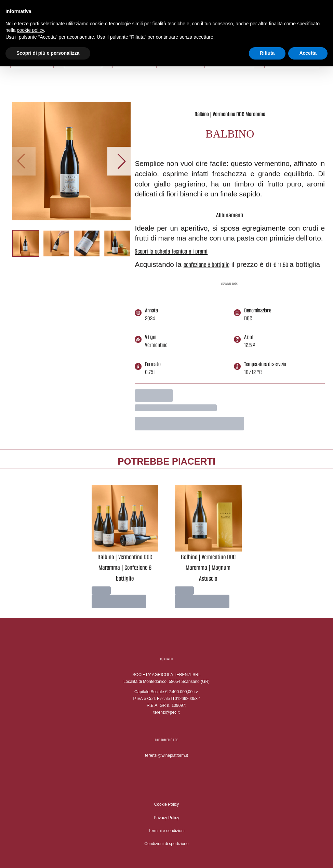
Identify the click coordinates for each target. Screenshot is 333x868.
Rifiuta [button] (267, 47)
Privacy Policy (167, 818)
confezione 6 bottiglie (207, 265)
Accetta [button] (308, 47)
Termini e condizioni (166, 831)
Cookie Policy (167, 804)
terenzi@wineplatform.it (166, 755)
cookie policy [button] (30, 24)
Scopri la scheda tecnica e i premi (171, 251)
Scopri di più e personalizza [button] (48, 47)
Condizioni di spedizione (166, 844)
